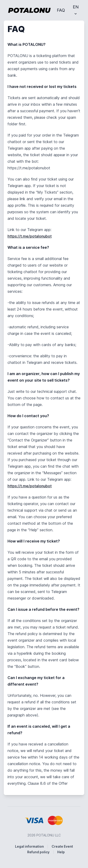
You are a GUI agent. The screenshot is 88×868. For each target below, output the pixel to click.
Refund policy (38, 852)
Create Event (62, 846)
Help (61, 852)
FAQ (61, 10)
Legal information (29, 846)
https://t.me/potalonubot (30, 236)
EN (76, 10)
